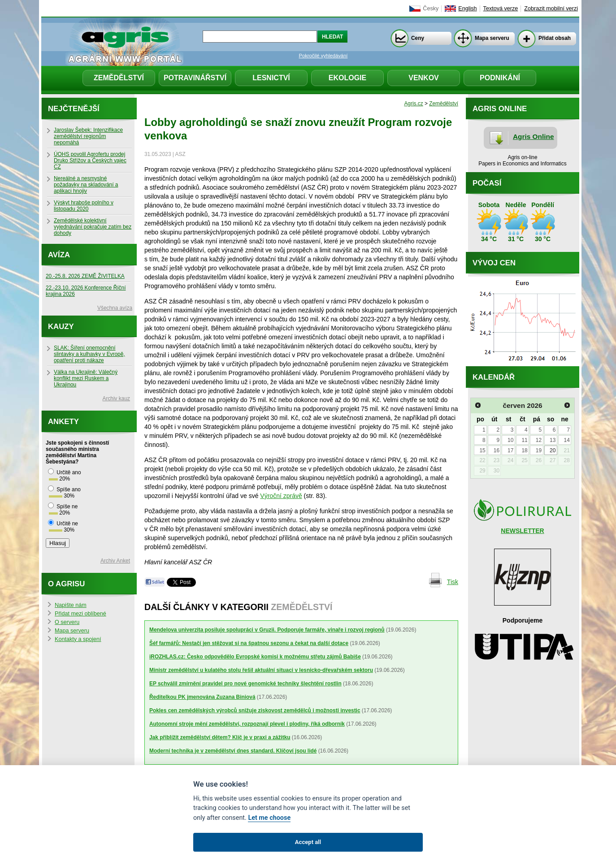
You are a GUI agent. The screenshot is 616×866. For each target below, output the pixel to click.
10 (510, 440)
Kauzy (61, 327)
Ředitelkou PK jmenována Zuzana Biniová (202, 697)
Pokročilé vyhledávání (323, 56)
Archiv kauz (116, 398)
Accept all (308, 842)
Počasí (487, 183)
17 (510, 450)
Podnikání (500, 78)
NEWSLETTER (522, 531)
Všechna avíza (115, 308)
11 (524, 440)
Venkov (424, 78)
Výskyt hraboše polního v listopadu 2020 (84, 206)
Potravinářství (195, 78)
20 (553, 450)
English (467, 9)
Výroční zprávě (281, 496)
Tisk (453, 582)
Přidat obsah (555, 38)
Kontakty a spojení (78, 639)
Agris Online (534, 136)
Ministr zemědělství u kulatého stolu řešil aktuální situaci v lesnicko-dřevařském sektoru (261, 670)
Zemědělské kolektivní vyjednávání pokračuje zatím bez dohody (93, 227)
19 (539, 450)
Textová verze (501, 9)
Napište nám (71, 605)
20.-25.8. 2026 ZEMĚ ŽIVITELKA (85, 276)
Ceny (418, 38)
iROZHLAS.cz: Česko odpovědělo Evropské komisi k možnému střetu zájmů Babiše (255, 657)
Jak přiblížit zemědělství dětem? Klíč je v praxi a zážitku (220, 737)
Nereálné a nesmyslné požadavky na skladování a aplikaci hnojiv (86, 185)
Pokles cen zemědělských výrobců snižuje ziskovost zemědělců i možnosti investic (255, 710)
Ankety (63, 422)
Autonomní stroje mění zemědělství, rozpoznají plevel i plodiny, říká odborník (247, 724)
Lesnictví (271, 78)
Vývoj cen (494, 263)
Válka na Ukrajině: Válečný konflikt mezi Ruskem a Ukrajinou (86, 378)
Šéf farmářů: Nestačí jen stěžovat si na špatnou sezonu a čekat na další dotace (249, 643)
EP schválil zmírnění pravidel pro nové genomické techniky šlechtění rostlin (245, 684)
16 (497, 450)
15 (482, 450)
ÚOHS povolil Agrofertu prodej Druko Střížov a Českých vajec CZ (90, 160)
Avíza (59, 255)
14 (566, 440)
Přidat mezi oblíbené (80, 614)
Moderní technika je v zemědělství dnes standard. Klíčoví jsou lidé (233, 751)
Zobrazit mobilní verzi (551, 9)
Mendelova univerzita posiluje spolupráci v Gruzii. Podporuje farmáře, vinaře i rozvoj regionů (267, 630)
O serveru (67, 622)
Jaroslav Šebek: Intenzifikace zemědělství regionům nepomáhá (88, 136)
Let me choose (269, 818)
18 (524, 450)
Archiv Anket (115, 561)
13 (553, 440)
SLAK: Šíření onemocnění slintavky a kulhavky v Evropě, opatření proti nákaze (89, 354)
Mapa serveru (492, 38)
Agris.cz (413, 104)
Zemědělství (119, 78)
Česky (431, 9)
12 (539, 440)
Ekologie (347, 78)
